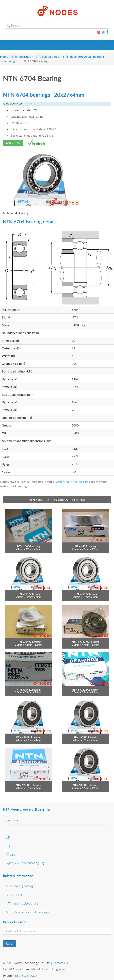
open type (11, 61)
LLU (7, 846)
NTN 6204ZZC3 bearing (86, 642)
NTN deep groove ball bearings (84, 56)
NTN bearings (21, 56)
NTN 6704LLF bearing (29, 737)
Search (9, 944)
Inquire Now (13, 143)
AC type (10, 854)
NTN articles (14, 895)
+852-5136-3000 (25, 975)
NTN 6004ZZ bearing (28, 642)
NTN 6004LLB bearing (86, 785)
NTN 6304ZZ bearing (28, 690)
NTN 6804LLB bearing (86, 737)
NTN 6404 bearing (85, 546)
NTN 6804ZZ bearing (28, 594)
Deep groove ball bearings (72, 482)
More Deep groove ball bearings (27, 912)
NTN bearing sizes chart (22, 903)
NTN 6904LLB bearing (29, 785)
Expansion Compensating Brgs (25, 863)
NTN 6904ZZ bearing (85, 594)
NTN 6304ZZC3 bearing (86, 690)
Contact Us (60, 963)
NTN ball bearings (47, 56)
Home (4, 56)
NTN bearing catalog (20, 886)
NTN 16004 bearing (28, 546)
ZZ (7, 829)
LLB (7, 837)
